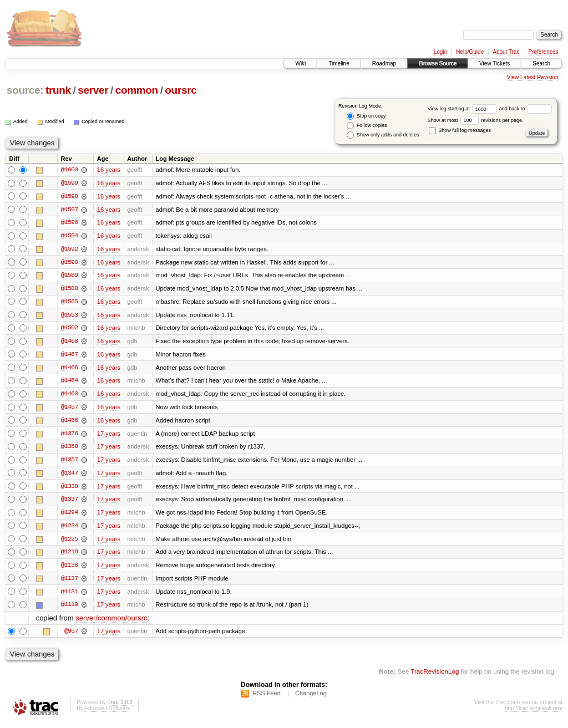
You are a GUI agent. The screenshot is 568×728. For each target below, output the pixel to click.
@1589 (69, 276)
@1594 (69, 236)
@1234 (69, 529)
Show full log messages (460, 130)
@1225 (69, 542)
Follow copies (367, 126)
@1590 (69, 263)
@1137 (69, 582)
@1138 (69, 569)
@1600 (69, 170)
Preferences (544, 52)
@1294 (69, 516)
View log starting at (463, 109)
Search (541, 63)
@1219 (69, 556)
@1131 (69, 595)
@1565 (69, 303)
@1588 (69, 289)
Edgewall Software (107, 713)
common (137, 90)
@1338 (69, 489)
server (93, 90)
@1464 (69, 383)
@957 (71, 635)
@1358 (69, 449)
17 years (109, 436)
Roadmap (384, 63)
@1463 (69, 396)
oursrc (181, 90)
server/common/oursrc (111, 622)
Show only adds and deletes (383, 135)
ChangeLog (311, 698)
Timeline (339, 63)
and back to (526, 109)
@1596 (69, 223)
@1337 (69, 502)
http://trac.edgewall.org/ (534, 713)
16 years (109, 170)
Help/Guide (470, 52)
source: (25, 90)
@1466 (69, 369)
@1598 (69, 196)
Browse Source (438, 63)
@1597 (69, 210)
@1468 (69, 343)
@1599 (69, 183)
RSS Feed (267, 698)
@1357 (69, 462)
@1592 (69, 250)
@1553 (69, 316)
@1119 (69, 609)
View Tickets (495, 63)
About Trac (506, 52)
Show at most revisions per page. (476, 120)
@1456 (69, 422)
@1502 (69, 329)
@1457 (69, 409)
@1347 (69, 476)
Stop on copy (366, 116)
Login (440, 52)
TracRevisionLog (435, 676)
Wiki (300, 63)
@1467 (69, 356)
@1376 (69, 436)
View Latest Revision (533, 77)
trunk (58, 90)
